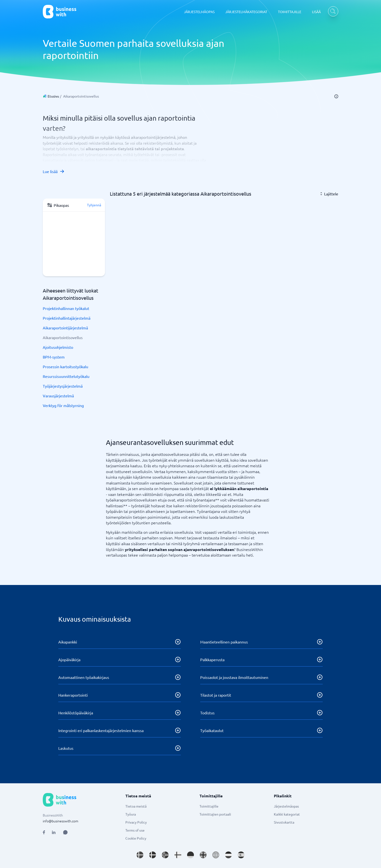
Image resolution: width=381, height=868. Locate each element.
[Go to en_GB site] (203, 855)
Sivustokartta (284, 822)
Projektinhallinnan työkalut (66, 308)
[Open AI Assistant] (65, 832)
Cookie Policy (136, 838)
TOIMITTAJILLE (290, 12)
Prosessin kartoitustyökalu (65, 367)
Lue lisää (54, 171)
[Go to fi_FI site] (178, 855)
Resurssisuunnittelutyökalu (66, 376)
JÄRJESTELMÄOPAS (199, 12)
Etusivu (53, 96)
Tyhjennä (94, 205)
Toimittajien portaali (215, 814)
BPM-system (54, 357)
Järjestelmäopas (286, 806)
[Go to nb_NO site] (165, 855)
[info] (336, 96)
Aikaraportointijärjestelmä (65, 328)
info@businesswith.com (61, 821)
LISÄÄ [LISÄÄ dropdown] (316, 12)
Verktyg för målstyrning (63, 405)
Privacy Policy (136, 822)
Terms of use (135, 830)
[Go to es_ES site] (241, 855)
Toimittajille (209, 806)
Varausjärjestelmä (58, 396)
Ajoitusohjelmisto (58, 347)
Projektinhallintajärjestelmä (67, 318)
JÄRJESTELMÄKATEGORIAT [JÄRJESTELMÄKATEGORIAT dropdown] (246, 12)
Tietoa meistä (136, 806)
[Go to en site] (216, 855)
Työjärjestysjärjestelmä (63, 386)
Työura (131, 814)
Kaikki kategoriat (287, 814)
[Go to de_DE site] (190, 855)
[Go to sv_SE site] (140, 855)
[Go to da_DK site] (153, 855)
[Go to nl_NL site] (228, 855)
